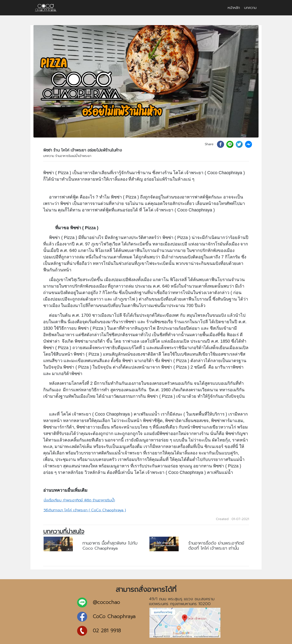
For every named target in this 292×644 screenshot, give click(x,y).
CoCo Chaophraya (114, 617)
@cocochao (106, 602)
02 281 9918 (107, 631)
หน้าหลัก (234, 8)
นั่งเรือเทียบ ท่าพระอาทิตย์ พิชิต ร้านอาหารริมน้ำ (79, 500)
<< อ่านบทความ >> (98, 556)
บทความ (250, 8)
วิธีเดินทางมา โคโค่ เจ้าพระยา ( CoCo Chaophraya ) (85, 510)
